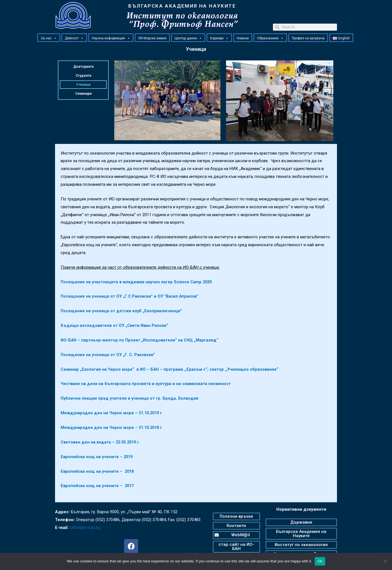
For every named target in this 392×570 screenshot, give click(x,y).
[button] (55, 38)
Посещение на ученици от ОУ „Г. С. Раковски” (109, 355)
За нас (49, 38)
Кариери (219, 38)
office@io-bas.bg (86, 528)
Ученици (83, 85)
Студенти (83, 76)
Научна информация (111, 38)
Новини (243, 38)
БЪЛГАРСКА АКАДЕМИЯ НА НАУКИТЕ (182, 6)
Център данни (188, 38)
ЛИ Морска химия (152, 38)
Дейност (74, 38)
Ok (320, 561)
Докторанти (83, 67)
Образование (270, 38)
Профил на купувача (308, 38)
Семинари (83, 94)
